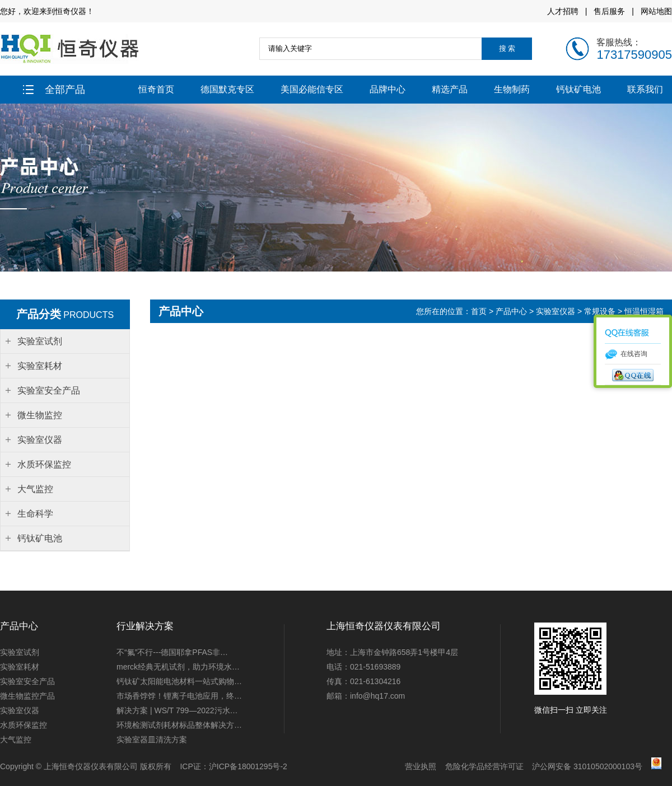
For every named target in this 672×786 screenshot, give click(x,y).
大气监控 (16, 740)
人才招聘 (563, 11)
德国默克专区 (227, 89)
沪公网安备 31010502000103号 (587, 766)
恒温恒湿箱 (644, 311)
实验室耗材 (20, 667)
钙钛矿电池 (578, 89)
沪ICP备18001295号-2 (248, 766)
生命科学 (35, 514)
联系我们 (645, 89)
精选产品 (450, 89)
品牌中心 (388, 89)
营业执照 (421, 766)
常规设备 (600, 311)
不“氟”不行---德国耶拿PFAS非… (172, 652)
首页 (480, 311)
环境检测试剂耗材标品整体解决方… (179, 725)
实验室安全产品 (27, 681)
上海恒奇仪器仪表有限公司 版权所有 (108, 766)
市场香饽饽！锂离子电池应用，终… (179, 696)
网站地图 (656, 11)
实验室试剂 (20, 652)
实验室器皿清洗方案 (152, 740)
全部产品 (54, 90)
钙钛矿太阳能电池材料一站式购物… (179, 681)
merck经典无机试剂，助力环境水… (178, 667)
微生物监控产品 (27, 696)
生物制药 (512, 89)
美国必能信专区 (312, 89)
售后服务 (609, 11)
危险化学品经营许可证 (484, 766)
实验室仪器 (556, 311)
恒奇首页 (156, 89)
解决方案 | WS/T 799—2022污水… (177, 710)
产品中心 (511, 311)
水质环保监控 (24, 725)
